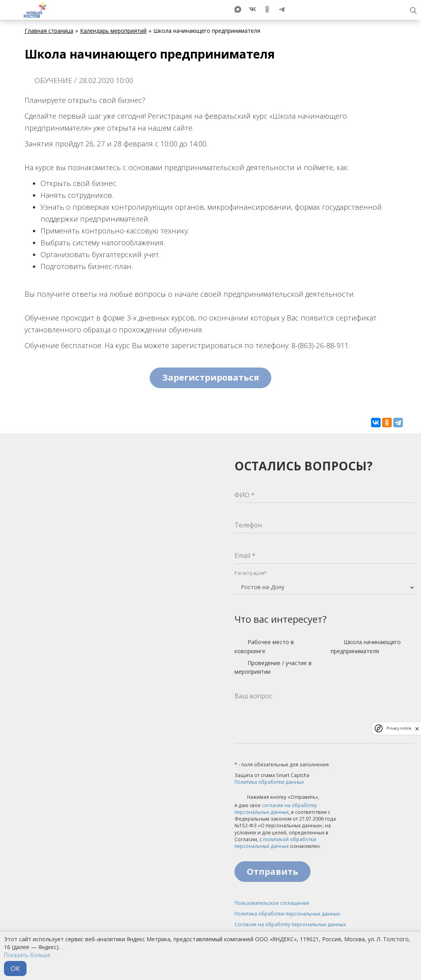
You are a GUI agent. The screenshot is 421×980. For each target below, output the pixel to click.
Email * (245, 555)
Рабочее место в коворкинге (264, 646)
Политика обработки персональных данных (287, 914)
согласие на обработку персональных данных (276, 809)
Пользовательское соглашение (272, 903)
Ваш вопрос (253, 696)
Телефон (248, 525)
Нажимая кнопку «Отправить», (277, 798)
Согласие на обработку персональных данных (290, 924)
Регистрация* (251, 573)
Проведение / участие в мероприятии (273, 667)
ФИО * (245, 495)
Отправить (272, 871)
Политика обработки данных (269, 782)
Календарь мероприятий (113, 31)
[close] (417, 728)
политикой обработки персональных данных (275, 843)
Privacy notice (399, 728)
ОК (15, 968)
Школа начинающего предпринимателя (366, 646)
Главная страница (49, 31)
